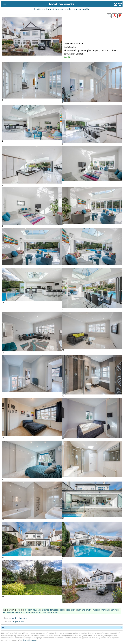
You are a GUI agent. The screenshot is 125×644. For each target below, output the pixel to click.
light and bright (84, 610)
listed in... (68, 57)
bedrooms (53, 613)
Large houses (18, 621)
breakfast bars (39, 613)
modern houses (73, 9)
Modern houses (19, 618)
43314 (86, 9)
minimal (114, 610)
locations (39, 9)
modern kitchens (101, 610)
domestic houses (54, 9)
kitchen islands (23, 613)
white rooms (9, 613)
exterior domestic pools (53, 610)
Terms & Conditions (30, 640)
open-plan (70, 610)
